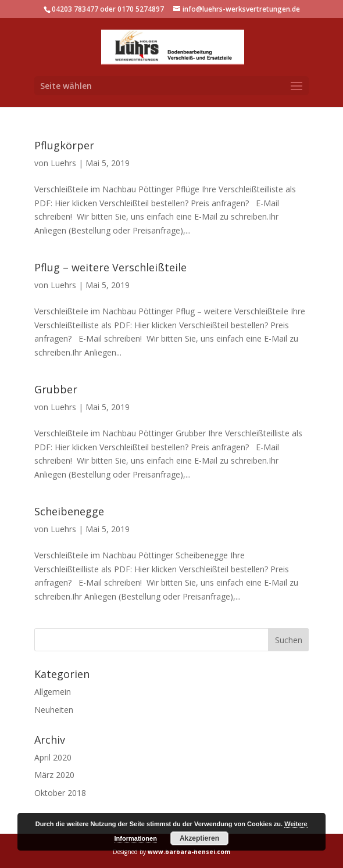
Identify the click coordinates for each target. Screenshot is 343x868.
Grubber (56, 389)
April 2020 (53, 757)
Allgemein (53, 692)
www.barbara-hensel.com (189, 852)
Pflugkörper (64, 145)
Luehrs (63, 163)
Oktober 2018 (60, 793)
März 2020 (54, 775)
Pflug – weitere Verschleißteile (110, 267)
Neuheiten (54, 710)
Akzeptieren (199, 838)
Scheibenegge (69, 511)
